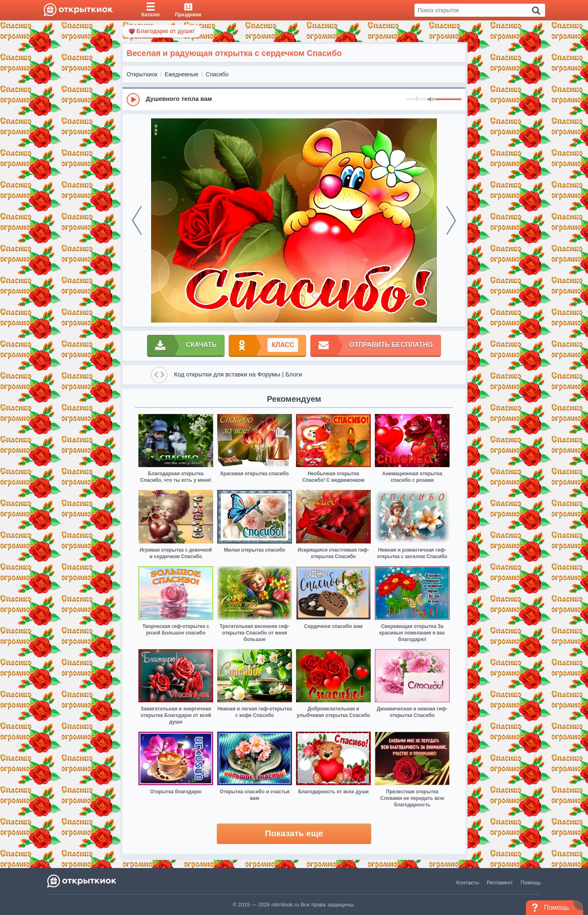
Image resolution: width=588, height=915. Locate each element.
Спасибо (217, 74)
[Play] (133, 100)
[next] (451, 220)
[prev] (137, 220)
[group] (294, 99)
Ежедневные (182, 74)
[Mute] (431, 100)
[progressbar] (448, 100)
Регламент (500, 883)
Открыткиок (142, 74)
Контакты (468, 883)
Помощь (531, 883)
